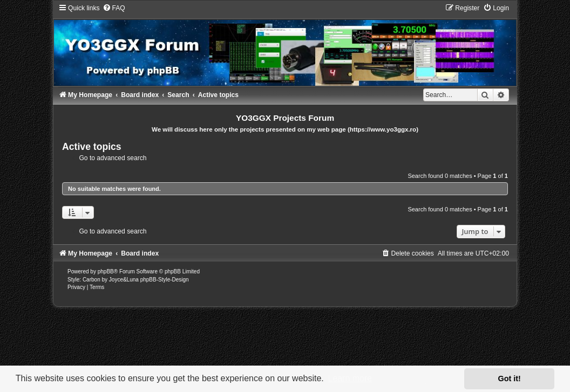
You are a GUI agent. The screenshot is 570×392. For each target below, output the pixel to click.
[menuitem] (114, 8)
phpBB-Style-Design (165, 280)
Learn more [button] (350, 378)
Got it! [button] (510, 379)
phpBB (106, 271)
